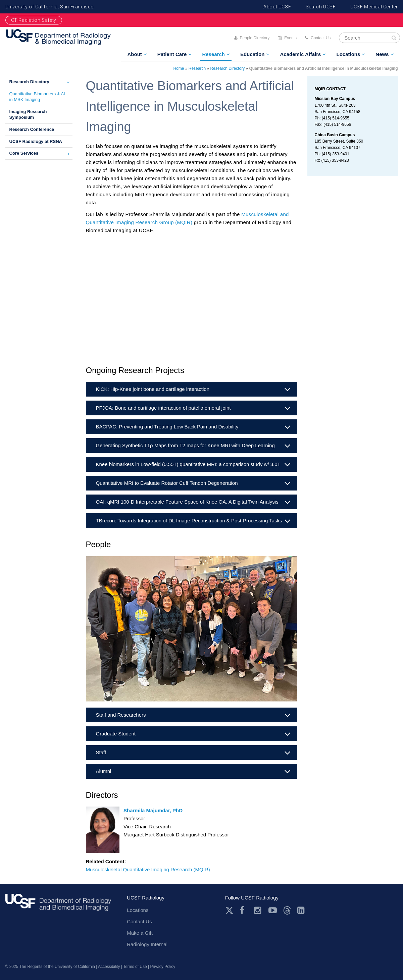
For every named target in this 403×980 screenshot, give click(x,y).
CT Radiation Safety (34, 20)
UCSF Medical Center (374, 7)
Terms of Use (135, 967)
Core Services (24, 153)
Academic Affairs (300, 54)
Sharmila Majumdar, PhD (153, 810)
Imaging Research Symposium (28, 114)
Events (290, 38)
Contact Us (321, 38)
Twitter (229, 910)
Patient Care (172, 54)
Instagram (258, 910)
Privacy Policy (163, 967)
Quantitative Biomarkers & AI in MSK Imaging (37, 97)
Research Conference (32, 129)
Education (253, 54)
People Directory (255, 38)
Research (213, 54)
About (135, 54)
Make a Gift (140, 933)
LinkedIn (301, 910)
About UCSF (277, 7)
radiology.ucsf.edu (58, 905)
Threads (287, 910)
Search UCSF (321, 7)
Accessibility (109, 967)
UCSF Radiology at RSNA (36, 141)
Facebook (244, 910)
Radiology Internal (147, 944)
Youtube (273, 910)
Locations (348, 54)
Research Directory (29, 82)
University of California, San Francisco (50, 7)
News (382, 54)
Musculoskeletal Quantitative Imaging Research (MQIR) (148, 869)
